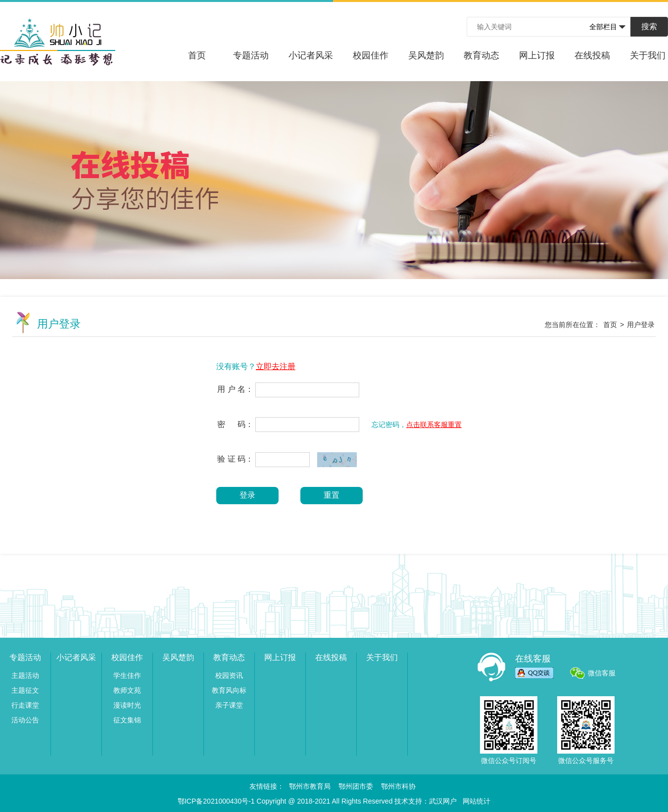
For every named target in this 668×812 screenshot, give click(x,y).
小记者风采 (311, 55)
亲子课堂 (229, 705)
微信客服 (602, 673)
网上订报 (537, 55)
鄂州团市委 (356, 786)
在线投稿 (592, 55)
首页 (197, 55)
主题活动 (25, 675)
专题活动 (251, 55)
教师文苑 (127, 690)
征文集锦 (127, 720)
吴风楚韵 (426, 55)
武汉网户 (443, 801)
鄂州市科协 (398, 786)
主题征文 (25, 690)
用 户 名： (235, 389)
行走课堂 (25, 705)
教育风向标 (229, 690)
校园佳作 (371, 55)
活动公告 (25, 720)
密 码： (235, 424)
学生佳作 (127, 675)
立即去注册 (276, 366)
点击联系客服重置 (434, 425)
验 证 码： (235, 459)
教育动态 (481, 55)
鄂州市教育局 (310, 786)
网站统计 (477, 801)
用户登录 (641, 325)
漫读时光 (127, 705)
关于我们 (648, 55)
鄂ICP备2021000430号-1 (216, 801)
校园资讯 (229, 675)
